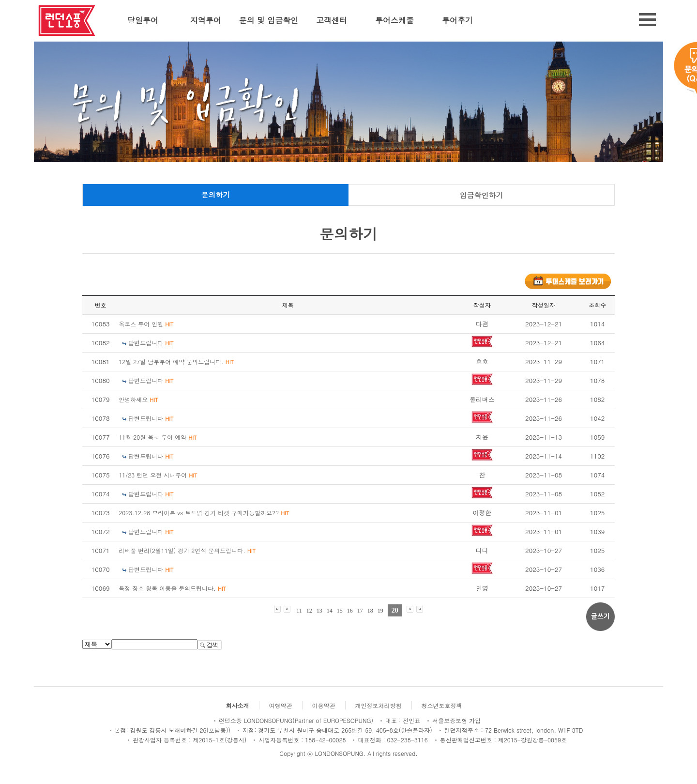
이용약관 (324, 705)
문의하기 (216, 194)
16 (350, 611)
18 (370, 611)
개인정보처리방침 (379, 705)
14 (330, 611)
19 (380, 611)
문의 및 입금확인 (269, 20)
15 (340, 611)
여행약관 (281, 705)
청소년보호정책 (442, 705)
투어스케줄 (394, 20)
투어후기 (457, 20)
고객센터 (332, 20)
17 (360, 611)
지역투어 (206, 20)
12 (309, 611)
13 (319, 611)
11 (299, 611)
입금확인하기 (482, 195)
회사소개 (238, 705)
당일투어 (143, 20)
